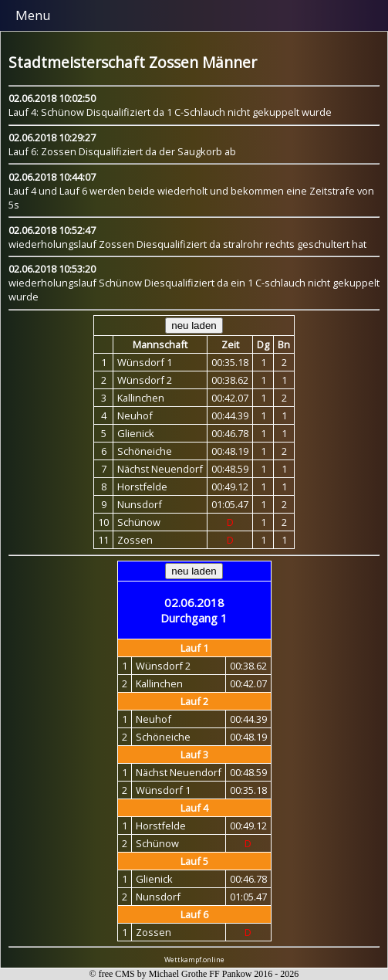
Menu (33, 15)
